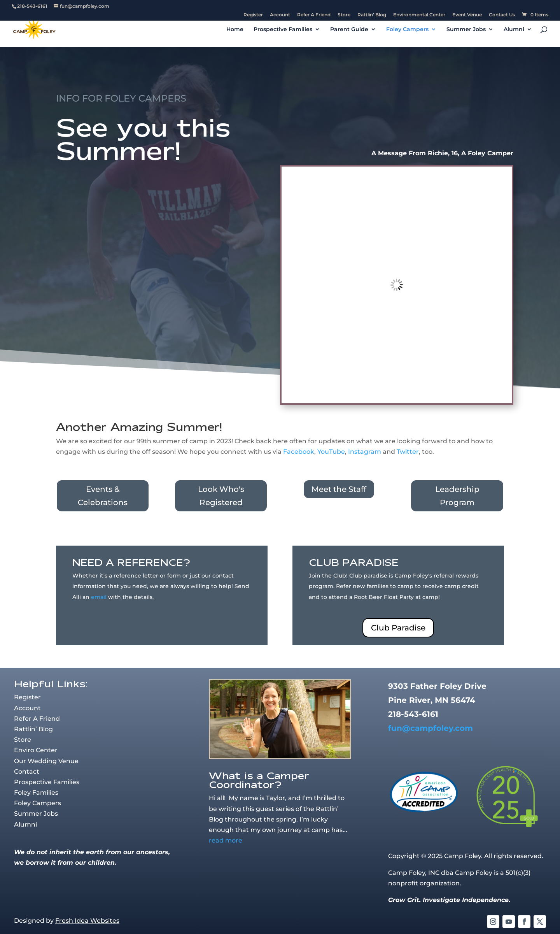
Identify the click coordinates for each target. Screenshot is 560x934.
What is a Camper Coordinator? (259, 780)
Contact (27, 772)
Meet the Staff (339, 489)
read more (226, 840)
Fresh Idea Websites (87, 921)
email (99, 597)
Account (280, 15)
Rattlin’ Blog (372, 15)
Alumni (514, 30)
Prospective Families (283, 30)
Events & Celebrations (103, 496)
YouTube (331, 452)
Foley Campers (407, 30)
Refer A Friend (314, 15)
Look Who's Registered (221, 496)
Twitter (408, 452)
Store (344, 15)
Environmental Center (419, 15)
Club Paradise (398, 628)
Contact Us (502, 15)
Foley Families (36, 793)
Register (253, 15)
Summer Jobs (466, 30)
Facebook (299, 452)
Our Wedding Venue (46, 761)
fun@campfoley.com (430, 728)
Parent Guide (349, 30)
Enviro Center (36, 750)
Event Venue (467, 15)
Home (235, 30)
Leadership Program (457, 496)
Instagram (365, 452)
